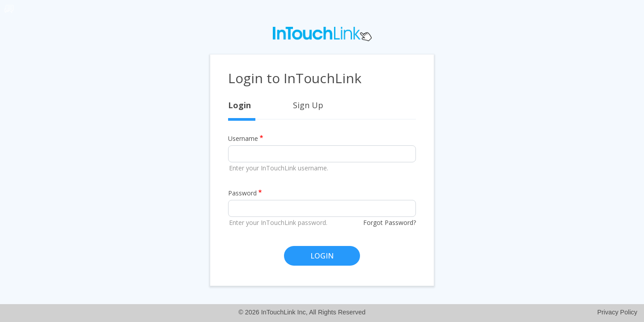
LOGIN (322, 256)
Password (242, 193)
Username (243, 138)
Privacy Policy (617, 312)
